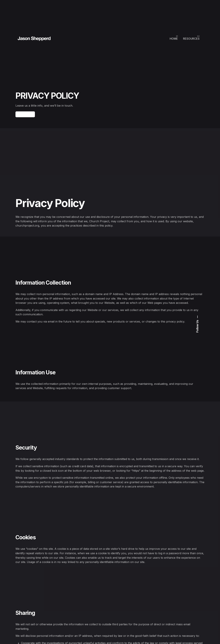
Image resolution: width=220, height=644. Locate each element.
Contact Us (25, 117)
